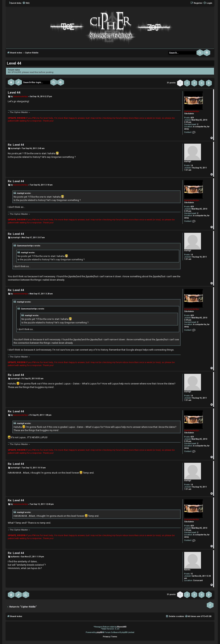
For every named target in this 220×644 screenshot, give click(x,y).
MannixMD (122, 627)
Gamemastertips (192, 111)
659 (192, 118)
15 (192, 574)
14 (192, 166)
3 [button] (194, 83)
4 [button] (202, 83)
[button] (209, 83)
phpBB (100, 632)
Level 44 (14, 63)
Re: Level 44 (16, 145)
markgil (188, 161)
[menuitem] (26, 3)
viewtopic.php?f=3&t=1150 (67, 72)
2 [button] (187, 83)
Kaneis (187, 570)
